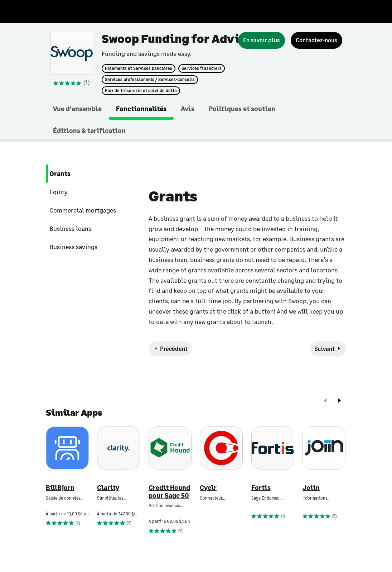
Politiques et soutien (242, 109)
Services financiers (202, 68)
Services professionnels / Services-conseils (150, 80)
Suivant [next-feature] (325, 349)
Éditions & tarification (89, 130)
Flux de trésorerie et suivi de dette (141, 91)
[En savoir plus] (262, 40)
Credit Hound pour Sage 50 (169, 492)
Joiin (311, 488)
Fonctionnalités (141, 109)
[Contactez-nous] (316, 40)
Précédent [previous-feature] (174, 349)
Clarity (108, 488)
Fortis (261, 488)
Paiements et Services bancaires (139, 68)
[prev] (325, 401)
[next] (339, 401)
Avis (188, 109)
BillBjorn (60, 488)
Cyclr (208, 488)
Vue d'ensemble (77, 109)
